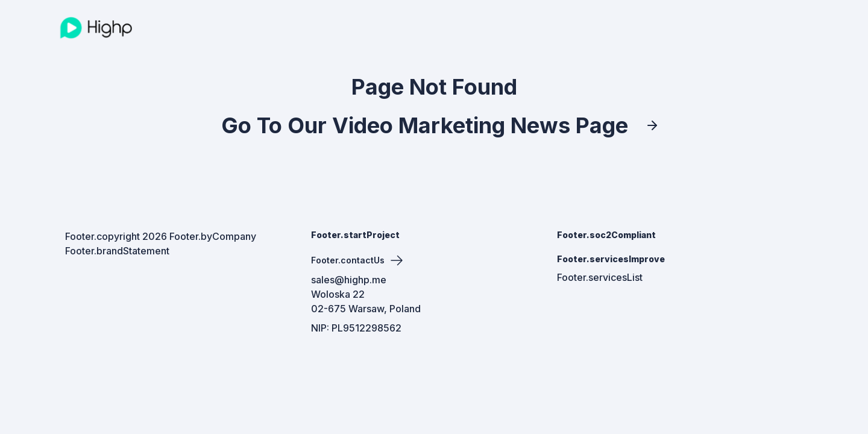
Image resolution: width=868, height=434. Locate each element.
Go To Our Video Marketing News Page (434, 125)
